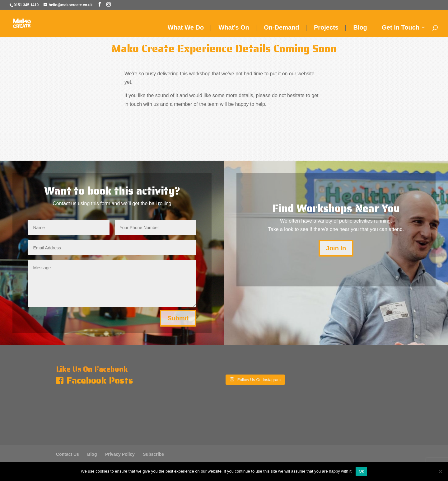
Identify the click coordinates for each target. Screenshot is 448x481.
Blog (360, 28)
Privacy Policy (120, 454)
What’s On (234, 28)
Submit (178, 318)
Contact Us (68, 454)
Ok (361, 471)
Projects (326, 28)
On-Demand (281, 28)
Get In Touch (401, 28)
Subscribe (153, 454)
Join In (336, 248)
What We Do (186, 28)
